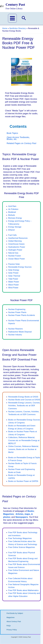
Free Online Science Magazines (22, 547)
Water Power (14, 282)
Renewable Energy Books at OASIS (23, 397)
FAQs (9, 626)
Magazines (8, 514)
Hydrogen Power (15, 250)
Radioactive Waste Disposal (20, 332)
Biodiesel (12, 212)
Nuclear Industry (15, 335)
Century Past (15, 4)
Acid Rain (12, 206)
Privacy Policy (12, 630)
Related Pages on (21, 143)
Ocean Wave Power (17, 259)
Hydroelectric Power (17, 247)
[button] (24, 19)
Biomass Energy (15, 218)
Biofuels (12, 215)
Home (5, 28)
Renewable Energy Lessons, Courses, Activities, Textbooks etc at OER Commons (24, 406)
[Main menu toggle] (12, 18)
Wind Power (13, 288)
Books (31, 511)
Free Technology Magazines (20, 538)
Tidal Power (13, 279)
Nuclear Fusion (15, 256)
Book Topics (12, 133)
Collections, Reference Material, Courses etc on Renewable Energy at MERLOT (24, 440)
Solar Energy (14, 270)
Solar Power (13, 273)
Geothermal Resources (18, 238)
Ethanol (11, 230)
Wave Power (14, 285)
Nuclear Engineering (17, 309)
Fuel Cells (12, 235)
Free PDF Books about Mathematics (23, 590)
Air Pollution (13, 209)
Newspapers (22, 517)
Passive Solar (14, 264)
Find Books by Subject (15, 613)
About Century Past (14, 621)
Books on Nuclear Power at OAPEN (23, 481)
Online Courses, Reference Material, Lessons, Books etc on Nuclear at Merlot (24, 449)
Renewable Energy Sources (20, 267)
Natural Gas (13, 253)
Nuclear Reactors (16, 329)
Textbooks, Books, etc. (18, 138)
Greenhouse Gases (16, 244)
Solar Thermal (14, 276)
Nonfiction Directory (18, 28)
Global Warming (15, 241)
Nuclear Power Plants (17, 312)
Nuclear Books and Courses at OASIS (24, 400)
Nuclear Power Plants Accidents (22, 315)
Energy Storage (15, 227)
